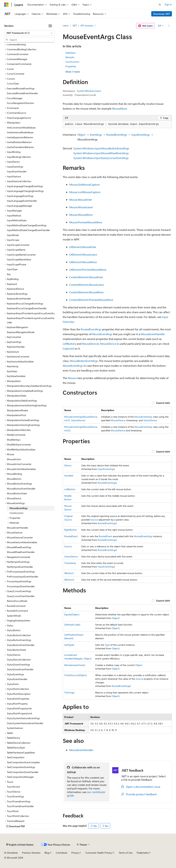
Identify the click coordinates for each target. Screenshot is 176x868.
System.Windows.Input (89, 91)
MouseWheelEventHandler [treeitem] (21, 552)
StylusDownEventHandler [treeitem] (20, 669)
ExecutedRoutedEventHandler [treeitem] (22, 93)
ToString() (69, 692)
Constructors (72, 62)
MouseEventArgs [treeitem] (19, 508)
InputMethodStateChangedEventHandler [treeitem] (28, 230)
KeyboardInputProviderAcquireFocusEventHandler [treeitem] (31, 320)
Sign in (168, 4)
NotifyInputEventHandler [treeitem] (20, 567)
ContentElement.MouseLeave (87, 285)
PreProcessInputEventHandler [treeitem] (23, 577)
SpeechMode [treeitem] (14, 616)
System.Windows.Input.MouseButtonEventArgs (101, 148)
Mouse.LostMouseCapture (85, 192)
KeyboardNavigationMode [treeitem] (21, 332)
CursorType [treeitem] (13, 83)
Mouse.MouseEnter (81, 200)
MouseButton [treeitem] (14, 479)
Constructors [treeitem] (16, 513)
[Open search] (160, 5)
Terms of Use (126, 853)
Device (68, 465)
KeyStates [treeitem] (12, 371)
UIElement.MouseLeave (83, 254)
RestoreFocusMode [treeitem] (17, 601)
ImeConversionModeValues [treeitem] (21, 128)
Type (107, 645)
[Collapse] (50, 26)
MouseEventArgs (102, 334)
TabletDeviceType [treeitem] (16, 748)
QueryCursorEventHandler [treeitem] (21, 596)
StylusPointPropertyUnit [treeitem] (20, 713)
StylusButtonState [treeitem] (16, 650)
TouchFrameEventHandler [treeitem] (20, 806)
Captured (68, 348)
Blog (47, 853)
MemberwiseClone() (75, 665)
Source (94, 520)
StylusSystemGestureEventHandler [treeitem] (25, 723)
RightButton (71, 530)
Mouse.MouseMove (81, 215)
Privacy (75, 853)
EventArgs (96, 135)
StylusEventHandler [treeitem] (17, 679)
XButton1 (69, 573)
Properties (71, 66)
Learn (66, 25)
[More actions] (169, 26)
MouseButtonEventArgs (84, 361)
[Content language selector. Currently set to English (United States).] (20, 845)
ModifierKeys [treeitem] (14, 440)
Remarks (70, 57)
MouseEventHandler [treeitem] (18, 528)
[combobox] (29, 33)
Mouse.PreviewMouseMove (86, 222)
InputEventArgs (141, 135)
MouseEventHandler (153, 334)
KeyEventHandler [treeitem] (16, 347)
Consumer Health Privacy (99, 853)
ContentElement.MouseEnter (86, 277)
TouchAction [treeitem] (13, 787)
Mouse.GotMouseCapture (84, 184)
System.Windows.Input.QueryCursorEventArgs (101, 158)
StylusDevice (150, 420)
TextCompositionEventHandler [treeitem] (23, 772)
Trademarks (142, 853)
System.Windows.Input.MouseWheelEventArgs (101, 153)
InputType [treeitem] (12, 269)
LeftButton (69, 344)
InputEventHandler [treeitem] (17, 171)
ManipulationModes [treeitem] (17, 410)
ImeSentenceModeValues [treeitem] (20, 132)
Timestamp (70, 563)
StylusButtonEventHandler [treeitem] (21, 645)
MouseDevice (90, 344)
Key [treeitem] (9, 274)
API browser (87, 25)
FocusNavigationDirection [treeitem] (20, 103)
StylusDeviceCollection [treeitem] (19, 660)
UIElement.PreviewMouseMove (88, 270)
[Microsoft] (6, 5)
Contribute (62, 853)
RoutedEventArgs (117, 135)
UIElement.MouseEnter (83, 247)
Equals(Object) (72, 614)
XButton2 (69, 580)
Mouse (72, 378)
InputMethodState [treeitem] (17, 220)
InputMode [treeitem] (13, 235)
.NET (75, 25)
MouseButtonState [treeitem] (17, 493)
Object (81, 135)
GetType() (69, 645)
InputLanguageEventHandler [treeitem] (22, 201)
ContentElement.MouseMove (86, 292)
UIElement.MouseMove (83, 262)
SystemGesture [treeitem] (15, 728)
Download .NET (162, 14)
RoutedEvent (71, 536)
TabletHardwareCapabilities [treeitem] (21, 752)
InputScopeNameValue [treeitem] (19, 259)
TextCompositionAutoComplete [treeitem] (23, 762)
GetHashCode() (72, 625)
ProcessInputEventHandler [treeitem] (21, 586)
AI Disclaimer (11, 853)
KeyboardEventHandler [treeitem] (19, 299)
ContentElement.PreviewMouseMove (91, 300)
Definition (71, 53)
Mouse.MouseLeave (81, 207)
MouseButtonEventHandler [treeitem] (21, 489)
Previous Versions (31, 853)
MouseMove (119, 108)
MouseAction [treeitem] (14, 459)
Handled (69, 476)
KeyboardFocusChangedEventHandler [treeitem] (27, 308)
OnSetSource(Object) (76, 675)
